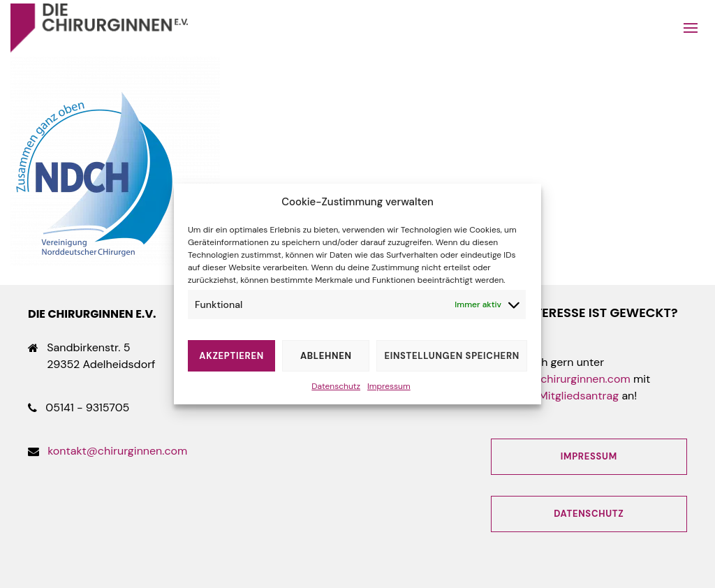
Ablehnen (326, 356)
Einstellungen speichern (452, 356)
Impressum (389, 386)
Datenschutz (336, 386)
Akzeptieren (231, 356)
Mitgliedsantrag (578, 396)
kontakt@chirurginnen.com (117, 451)
